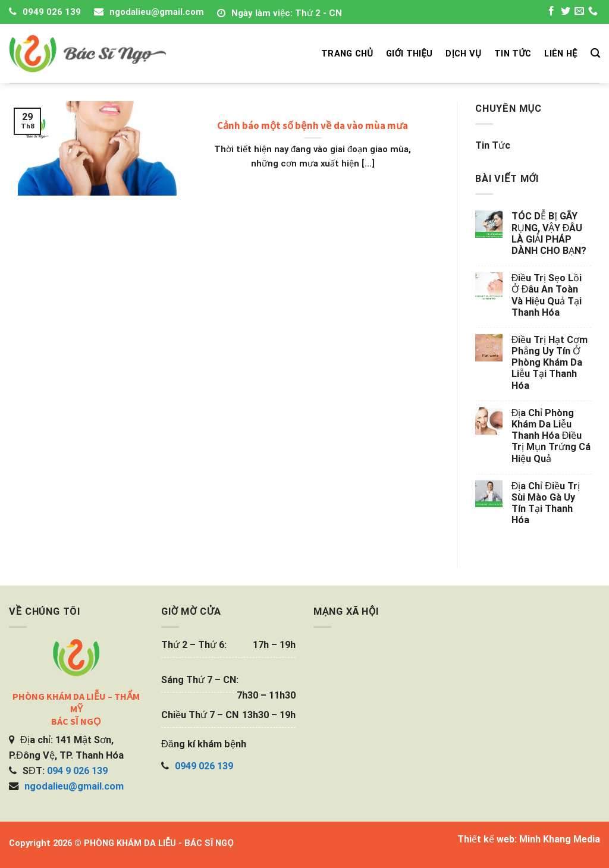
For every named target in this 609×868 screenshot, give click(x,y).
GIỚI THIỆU (409, 54)
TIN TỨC (513, 54)
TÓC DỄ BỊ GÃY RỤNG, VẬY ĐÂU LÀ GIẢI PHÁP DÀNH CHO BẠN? (549, 233)
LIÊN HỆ (561, 54)
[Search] (595, 53)
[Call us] (593, 12)
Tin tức (493, 145)
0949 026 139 (52, 12)
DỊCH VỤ (463, 54)
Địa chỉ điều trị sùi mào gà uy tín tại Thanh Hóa (546, 503)
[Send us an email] (579, 12)
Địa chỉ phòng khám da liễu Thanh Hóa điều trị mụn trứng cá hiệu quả (551, 436)
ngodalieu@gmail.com (157, 12)
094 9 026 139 (77, 771)
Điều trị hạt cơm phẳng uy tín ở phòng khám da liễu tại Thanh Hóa (550, 363)
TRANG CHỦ (347, 54)
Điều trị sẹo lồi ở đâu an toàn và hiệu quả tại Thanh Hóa (547, 295)
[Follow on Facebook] (551, 12)
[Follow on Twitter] (566, 12)
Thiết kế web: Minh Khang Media (529, 839)
